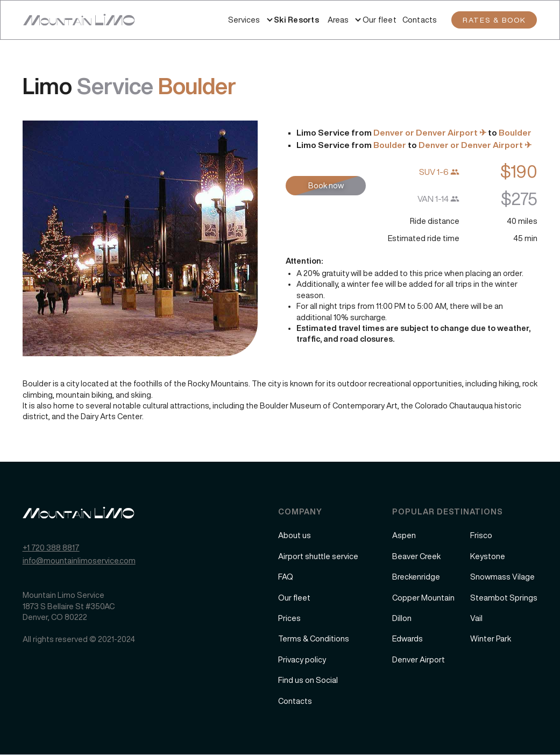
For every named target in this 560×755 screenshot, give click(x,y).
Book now (326, 185)
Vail (476, 618)
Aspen (404, 535)
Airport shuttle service (318, 556)
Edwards (407, 638)
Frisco (481, 535)
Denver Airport (419, 659)
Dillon (402, 618)
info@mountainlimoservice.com (79, 560)
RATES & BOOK (494, 20)
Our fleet (380, 20)
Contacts (420, 20)
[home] (79, 20)
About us (295, 535)
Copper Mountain (423, 598)
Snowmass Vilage (502, 577)
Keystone (488, 556)
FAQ (286, 577)
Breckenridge (416, 577)
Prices (289, 618)
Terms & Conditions (314, 638)
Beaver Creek (416, 556)
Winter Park (491, 638)
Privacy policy (302, 659)
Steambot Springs (504, 598)
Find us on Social (308, 680)
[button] (244, 20)
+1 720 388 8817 (51, 548)
